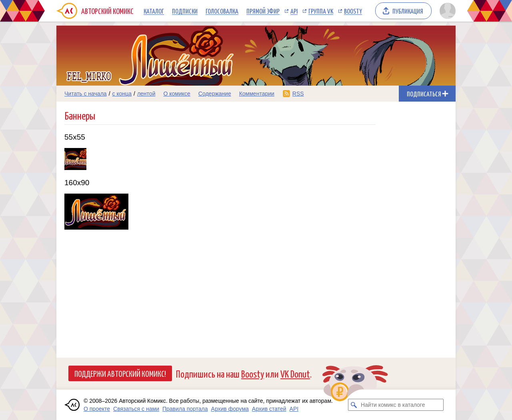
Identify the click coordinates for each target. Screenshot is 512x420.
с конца (122, 94)
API (294, 11)
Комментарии (257, 94)
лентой (146, 94)
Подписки (185, 11)
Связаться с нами (136, 409)
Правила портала (185, 409)
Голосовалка (222, 11)
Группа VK (321, 11)
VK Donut (295, 373)
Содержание (215, 94)
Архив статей (269, 409)
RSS (298, 94)
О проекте (97, 409)
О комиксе (177, 94)
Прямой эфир (263, 11)
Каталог (154, 11)
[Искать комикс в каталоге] (354, 405)
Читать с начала (86, 94)
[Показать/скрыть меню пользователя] (446, 11)
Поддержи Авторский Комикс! (120, 373)
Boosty (353, 11)
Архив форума (230, 409)
